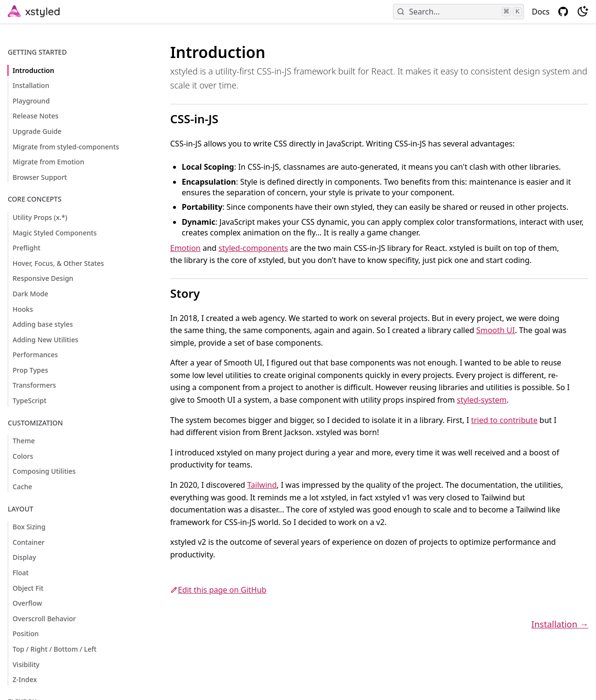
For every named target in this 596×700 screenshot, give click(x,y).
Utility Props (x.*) (40, 217)
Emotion (185, 248)
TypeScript (29, 401)
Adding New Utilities (45, 340)
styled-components (253, 248)
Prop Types (30, 370)
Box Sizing (29, 527)
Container (29, 542)
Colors (23, 456)
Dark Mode (30, 294)
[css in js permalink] (152, 108)
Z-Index (25, 679)
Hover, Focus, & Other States (58, 263)
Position (26, 634)
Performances (35, 355)
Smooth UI (495, 330)
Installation (31, 85)
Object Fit (28, 588)
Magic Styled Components (55, 233)
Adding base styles (43, 324)
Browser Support (40, 177)
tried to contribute (504, 420)
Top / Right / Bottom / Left (55, 649)
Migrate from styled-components (66, 147)
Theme (24, 441)
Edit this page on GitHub (218, 590)
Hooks (23, 309)
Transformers (34, 385)
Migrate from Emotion (48, 162)
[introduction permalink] (148, 47)
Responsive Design (43, 278)
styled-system (482, 400)
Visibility (26, 664)
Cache (22, 487)
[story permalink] (152, 283)
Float (21, 573)
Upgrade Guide (37, 131)
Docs (541, 12)
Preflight (27, 248)
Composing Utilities (44, 471)
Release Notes (36, 116)
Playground (31, 101)
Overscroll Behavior (44, 619)
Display (24, 557)
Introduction (33, 70)
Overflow (27, 603)
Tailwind (262, 485)
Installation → (560, 624)
